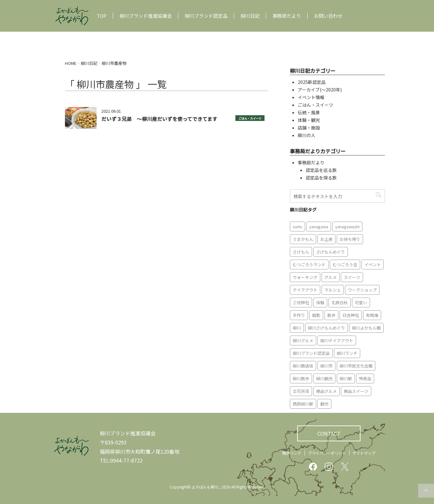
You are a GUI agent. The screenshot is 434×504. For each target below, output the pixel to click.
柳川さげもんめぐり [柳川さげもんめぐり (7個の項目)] (326, 328)
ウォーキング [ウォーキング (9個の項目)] (305, 277)
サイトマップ (364, 453)
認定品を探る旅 (321, 178)
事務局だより (287, 16)
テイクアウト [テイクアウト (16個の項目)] (305, 290)
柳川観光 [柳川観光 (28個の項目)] (324, 378)
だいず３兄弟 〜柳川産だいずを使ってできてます (159, 119)
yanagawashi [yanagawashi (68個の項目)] (347, 227)
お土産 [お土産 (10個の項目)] (326, 239)
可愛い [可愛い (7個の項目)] (361, 302)
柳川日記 (250, 16)
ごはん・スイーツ (250, 118)
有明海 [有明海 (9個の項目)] (372, 315)
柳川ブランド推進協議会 (146, 16)
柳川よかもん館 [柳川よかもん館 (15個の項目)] (366, 328)
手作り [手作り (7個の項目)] (299, 315)
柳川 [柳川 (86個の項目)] (297, 328)
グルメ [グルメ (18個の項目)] (331, 277)
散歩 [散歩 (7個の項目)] (331, 315)
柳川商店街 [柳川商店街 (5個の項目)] (303, 366)
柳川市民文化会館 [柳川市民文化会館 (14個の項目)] (356, 366)
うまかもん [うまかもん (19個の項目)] (303, 239)
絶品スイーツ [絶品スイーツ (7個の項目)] (356, 391)
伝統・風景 (309, 112)
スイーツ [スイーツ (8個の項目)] (352, 277)
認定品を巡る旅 (321, 170)
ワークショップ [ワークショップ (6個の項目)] (362, 290)
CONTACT (329, 433)
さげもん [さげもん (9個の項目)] (301, 252)
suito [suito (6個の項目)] (297, 227)
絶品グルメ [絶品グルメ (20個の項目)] (326, 391)
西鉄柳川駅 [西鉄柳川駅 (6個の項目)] (303, 404)
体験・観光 (309, 120)
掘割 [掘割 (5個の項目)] (316, 315)
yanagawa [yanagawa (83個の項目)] (319, 227)
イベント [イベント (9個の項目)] (373, 265)
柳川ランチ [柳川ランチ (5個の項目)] (347, 353)
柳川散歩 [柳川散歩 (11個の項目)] (301, 378)
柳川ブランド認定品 (206, 16)
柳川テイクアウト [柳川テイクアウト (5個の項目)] (337, 340)
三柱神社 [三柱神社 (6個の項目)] (301, 302)
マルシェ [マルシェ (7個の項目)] (333, 290)
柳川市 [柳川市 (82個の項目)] (326, 366)
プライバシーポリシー (327, 453)
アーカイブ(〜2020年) (320, 90)
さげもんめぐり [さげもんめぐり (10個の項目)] (331, 252)
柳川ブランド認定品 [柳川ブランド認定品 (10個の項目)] (311, 353)
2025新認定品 (312, 82)
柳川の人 (307, 135)
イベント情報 (311, 97)
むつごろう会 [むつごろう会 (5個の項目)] (345, 265)
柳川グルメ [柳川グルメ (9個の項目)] (303, 340)
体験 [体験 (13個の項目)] (320, 302)
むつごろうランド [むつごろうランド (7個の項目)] (309, 265)
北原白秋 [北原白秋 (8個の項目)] (340, 302)
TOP (102, 16)
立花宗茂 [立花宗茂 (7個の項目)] (301, 391)
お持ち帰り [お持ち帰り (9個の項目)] (350, 239)
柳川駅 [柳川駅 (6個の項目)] (346, 378)
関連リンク (292, 453)
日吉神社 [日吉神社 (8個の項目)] (351, 315)
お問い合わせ (328, 16)
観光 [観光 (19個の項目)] (324, 404)
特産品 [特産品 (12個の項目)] (365, 378)
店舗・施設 (309, 128)
